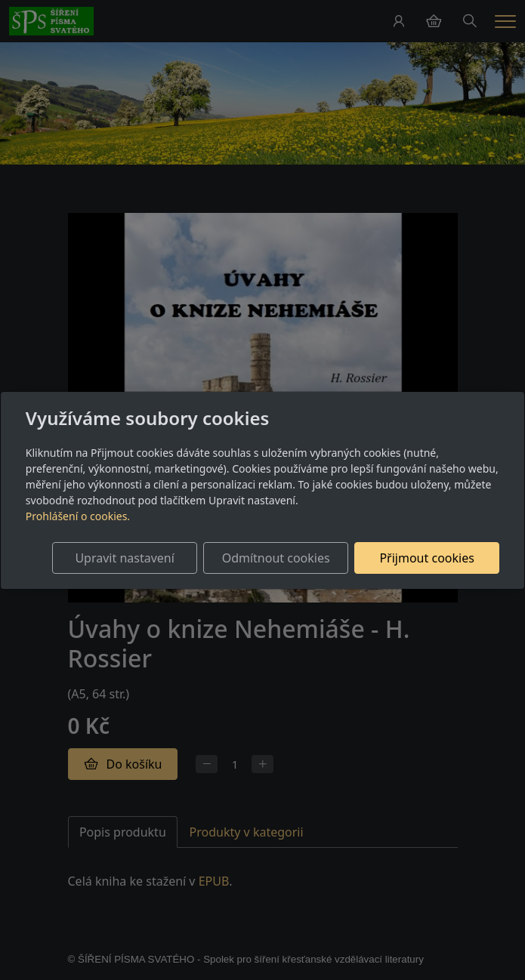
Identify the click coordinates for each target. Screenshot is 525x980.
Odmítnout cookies (276, 558)
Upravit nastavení (124, 558)
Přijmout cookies (426, 558)
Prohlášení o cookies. (78, 516)
